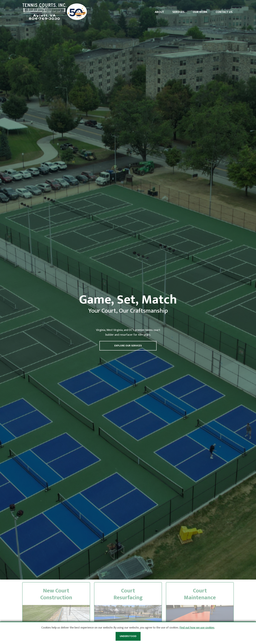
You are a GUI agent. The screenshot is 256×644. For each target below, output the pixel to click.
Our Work (200, 12)
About (159, 12)
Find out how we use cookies (197, 628)
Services (178, 12)
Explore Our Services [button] (128, 346)
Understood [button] (128, 636)
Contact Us (224, 12)
